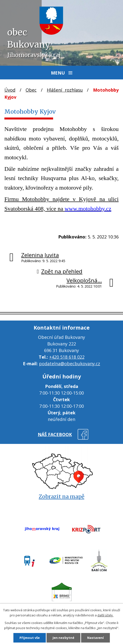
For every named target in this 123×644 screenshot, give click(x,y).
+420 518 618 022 (67, 357)
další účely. (105, 615)
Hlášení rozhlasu (65, 90)
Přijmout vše (30, 638)
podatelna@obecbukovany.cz (70, 364)
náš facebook (55, 434)
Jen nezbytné (63, 638)
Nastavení (95, 638)
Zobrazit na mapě (61, 497)
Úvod (10, 90)
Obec (31, 90)
